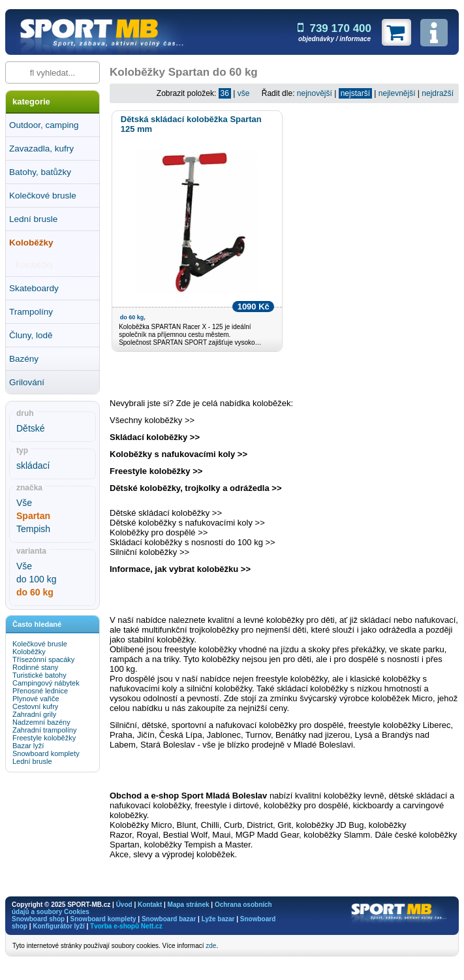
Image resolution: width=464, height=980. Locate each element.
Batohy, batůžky (40, 172)
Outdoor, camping (44, 125)
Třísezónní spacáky (43, 659)
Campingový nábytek (46, 683)
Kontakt (150, 905)
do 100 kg (37, 579)
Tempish (33, 529)
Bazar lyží (28, 746)
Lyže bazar (218, 919)
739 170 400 (334, 28)
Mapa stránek (189, 905)
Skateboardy (34, 288)
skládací (33, 466)
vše (244, 93)
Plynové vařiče (36, 699)
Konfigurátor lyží (58, 926)
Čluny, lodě (31, 335)
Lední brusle (33, 219)
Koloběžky (31, 243)
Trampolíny (31, 312)
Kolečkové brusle (43, 196)
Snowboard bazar (169, 919)
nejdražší (438, 93)
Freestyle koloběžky (44, 738)
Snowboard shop (38, 919)
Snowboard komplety (46, 753)
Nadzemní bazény (41, 722)
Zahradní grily (34, 714)
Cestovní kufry (35, 706)
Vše (24, 503)
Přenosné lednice (40, 691)
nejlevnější (397, 93)
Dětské (31, 428)
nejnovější (315, 93)
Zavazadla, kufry (41, 149)
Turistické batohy (39, 675)
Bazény (24, 359)
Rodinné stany (35, 667)
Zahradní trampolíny (44, 730)
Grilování (27, 382)
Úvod (124, 905)
